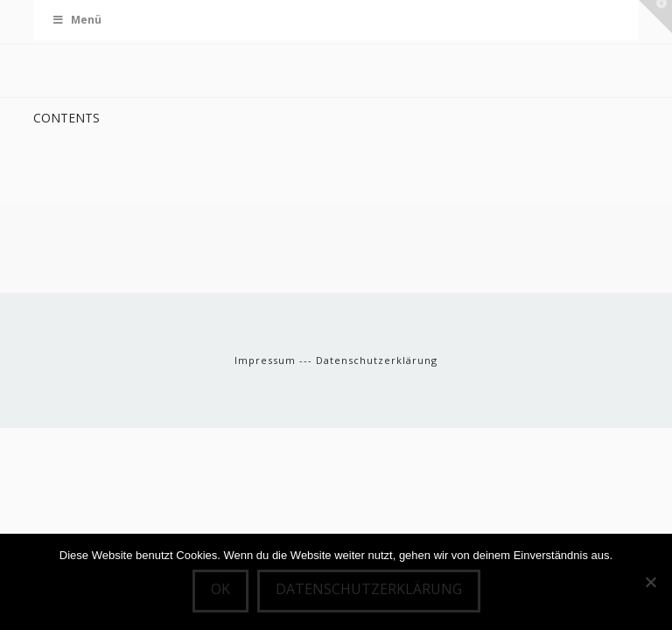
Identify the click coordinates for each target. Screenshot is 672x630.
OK (220, 589)
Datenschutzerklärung (377, 360)
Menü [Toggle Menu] (76, 20)
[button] (655, 17)
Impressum (267, 360)
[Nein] (650, 582)
